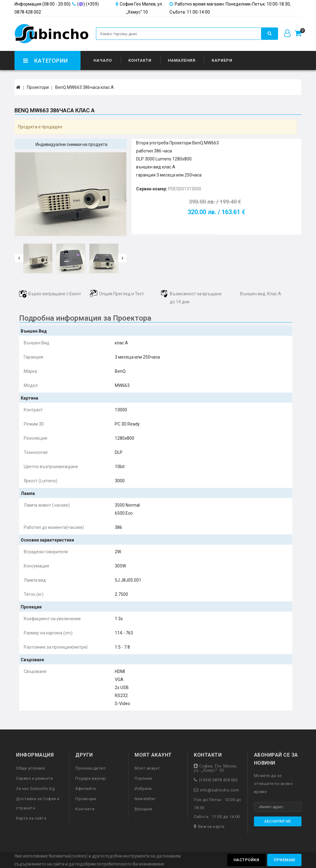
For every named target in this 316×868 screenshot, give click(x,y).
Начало (103, 60)
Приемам (284, 860)
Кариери (222, 60)
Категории (45, 61)
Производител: (91, 768)
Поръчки (143, 778)
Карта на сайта (31, 818)
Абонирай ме (278, 821)
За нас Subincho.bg (35, 789)
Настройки (247, 860)
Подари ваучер (91, 778)
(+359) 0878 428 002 (218, 780)
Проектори (38, 87)
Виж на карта (211, 826)
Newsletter (145, 799)
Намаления (182, 60)
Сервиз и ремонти (34, 778)
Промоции (86, 799)
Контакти (140, 60)
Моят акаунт (147, 768)
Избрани (143, 789)
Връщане (143, 809)
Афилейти (85, 789)
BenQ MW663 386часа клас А (85, 87)
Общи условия (30, 768)
